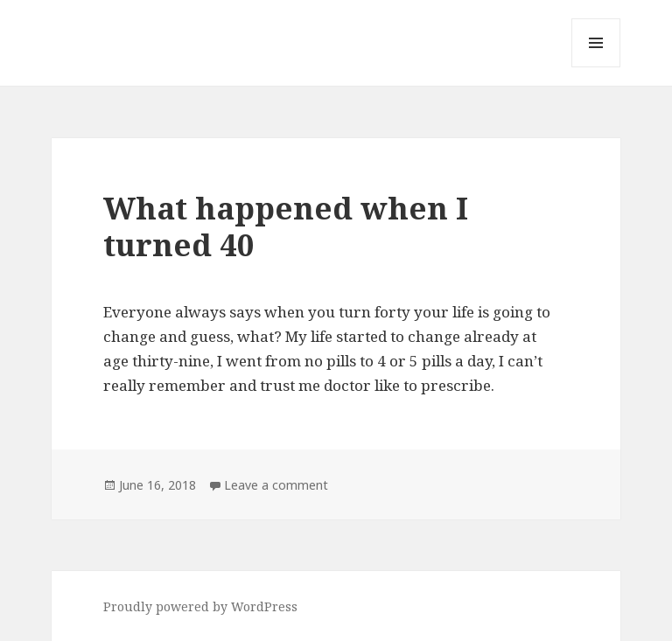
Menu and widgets (596, 67)
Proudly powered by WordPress (200, 606)
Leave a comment (276, 485)
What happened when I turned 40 (286, 226)
